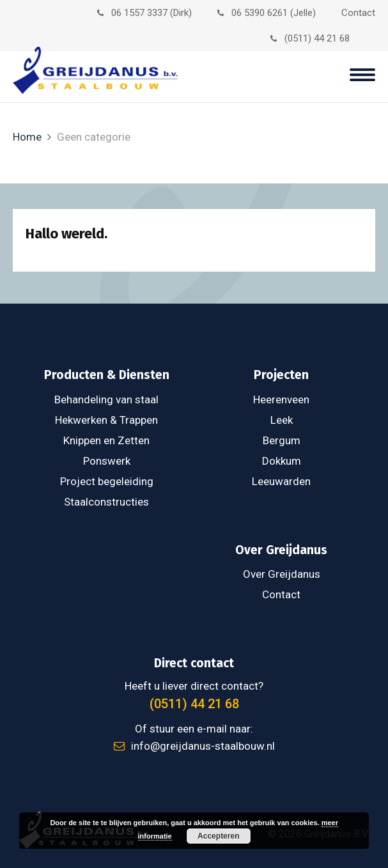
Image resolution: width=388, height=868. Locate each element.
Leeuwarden (281, 481)
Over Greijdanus (282, 574)
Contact (358, 13)
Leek (282, 420)
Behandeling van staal (106, 399)
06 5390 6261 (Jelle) (267, 13)
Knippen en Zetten (106, 440)
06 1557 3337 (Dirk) (144, 13)
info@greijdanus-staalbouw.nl (194, 746)
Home (27, 137)
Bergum (282, 440)
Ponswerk (107, 461)
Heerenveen (281, 399)
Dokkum (282, 461)
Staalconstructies (106, 502)
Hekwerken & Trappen (106, 420)
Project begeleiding (107, 481)
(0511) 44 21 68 (310, 38)
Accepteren (218, 836)
